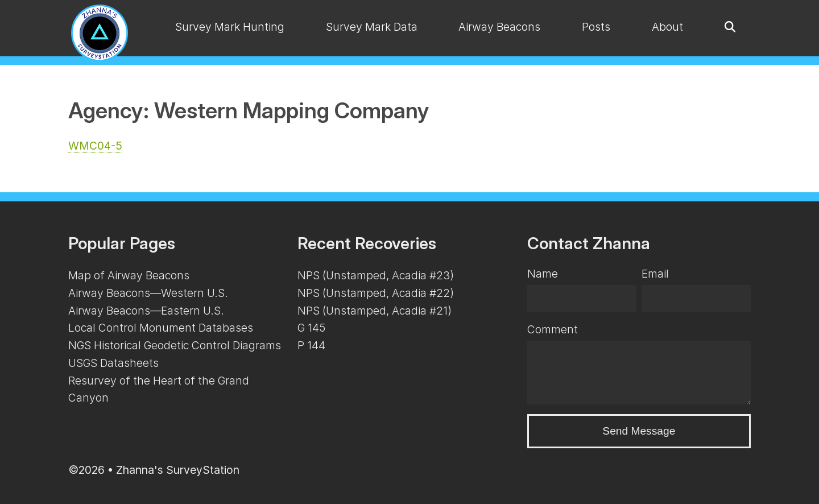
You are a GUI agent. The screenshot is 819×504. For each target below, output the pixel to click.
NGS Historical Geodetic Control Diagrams (175, 345)
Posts (596, 27)
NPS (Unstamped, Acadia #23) (376, 275)
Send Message (639, 431)
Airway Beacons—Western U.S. (148, 293)
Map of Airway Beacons (129, 275)
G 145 (311, 328)
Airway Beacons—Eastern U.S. (146, 311)
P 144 (311, 345)
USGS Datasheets (113, 363)
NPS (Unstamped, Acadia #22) (376, 293)
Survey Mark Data (372, 27)
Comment (553, 329)
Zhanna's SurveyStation (178, 470)
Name (543, 274)
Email (655, 274)
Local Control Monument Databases (161, 328)
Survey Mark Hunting (230, 27)
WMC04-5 (95, 146)
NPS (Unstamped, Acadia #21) (375, 311)
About (667, 27)
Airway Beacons (499, 27)
